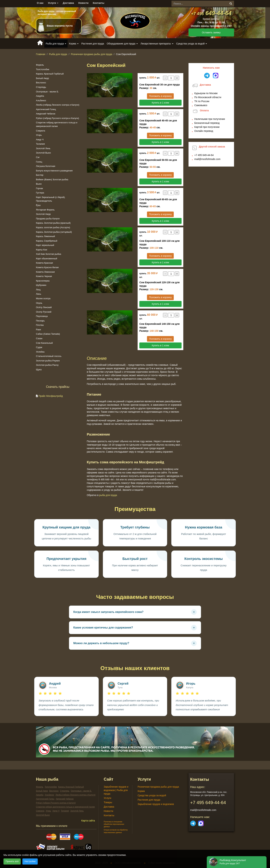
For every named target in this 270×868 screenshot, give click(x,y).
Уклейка (40, 352)
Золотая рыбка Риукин (48, 361)
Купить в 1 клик (160, 103)
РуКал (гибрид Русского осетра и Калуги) (58, 118)
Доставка (68, 3)
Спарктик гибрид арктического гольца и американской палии (65, 807)
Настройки (30, 861)
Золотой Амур (43, 214)
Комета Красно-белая (47, 267)
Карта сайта (88, 821)
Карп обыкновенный (47, 259)
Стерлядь (41, 87)
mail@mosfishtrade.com (207, 159)
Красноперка (43, 281)
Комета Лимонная (45, 272)
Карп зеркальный (45, 245)
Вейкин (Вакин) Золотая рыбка (52, 179)
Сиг (38, 157)
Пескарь (40, 321)
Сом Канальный (44, 343)
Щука (39, 369)
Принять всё (12, 861)
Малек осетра (43, 298)
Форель (40, 65)
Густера (40, 193)
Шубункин (41, 285)
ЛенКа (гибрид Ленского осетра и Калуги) (58, 105)
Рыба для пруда (58, 54)
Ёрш (38, 205)
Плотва (40, 325)
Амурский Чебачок (46, 114)
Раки (38, 330)
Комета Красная (44, 263)
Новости (83, 3)
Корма (141, 791)
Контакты (99, 3)
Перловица (42, 316)
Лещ (38, 290)
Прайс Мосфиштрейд (51, 396)
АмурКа (40, 96)
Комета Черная (44, 276)
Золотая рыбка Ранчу (47, 365)
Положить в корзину (160, 96)
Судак (39, 347)
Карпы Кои (42, 250)
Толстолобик (43, 69)
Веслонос (41, 83)
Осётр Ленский (44, 307)
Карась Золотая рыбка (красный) (53, 223)
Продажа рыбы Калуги (48, 219)
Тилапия (40, 144)
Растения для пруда (93, 44)
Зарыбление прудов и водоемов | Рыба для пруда (116, 790)
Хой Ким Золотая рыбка (48, 254)
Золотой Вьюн (43, 153)
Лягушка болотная (46, 166)
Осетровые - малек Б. (47, 92)
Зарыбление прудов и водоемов (156, 804)
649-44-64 (211, 13)
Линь (39, 294)
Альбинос (41, 100)
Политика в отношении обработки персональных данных (114, 824)
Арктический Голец (46, 109)
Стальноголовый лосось (49, 356)
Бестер (40, 175)
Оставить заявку (211, 32)
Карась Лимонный (45, 236)
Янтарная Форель (45, 210)
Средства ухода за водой (152, 795)
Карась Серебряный (47, 241)
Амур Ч (40, 140)
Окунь (39, 303)
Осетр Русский (44, 312)
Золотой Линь (43, 148)
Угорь (39, 135)
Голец (39, 162)
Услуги (53, 3)
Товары (108, 802)
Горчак (39, 188)
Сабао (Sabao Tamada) (48, 334)
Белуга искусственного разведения (54, 171)
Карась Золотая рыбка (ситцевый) (54, 232)
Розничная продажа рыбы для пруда (92, 54)
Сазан (39, 338)
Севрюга (40, 131)
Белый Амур (42, 78)
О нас (40, 3)
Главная (41, 54)
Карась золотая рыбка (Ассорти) (53, 227)
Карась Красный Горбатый (50, 74)
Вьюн (39, 184)
